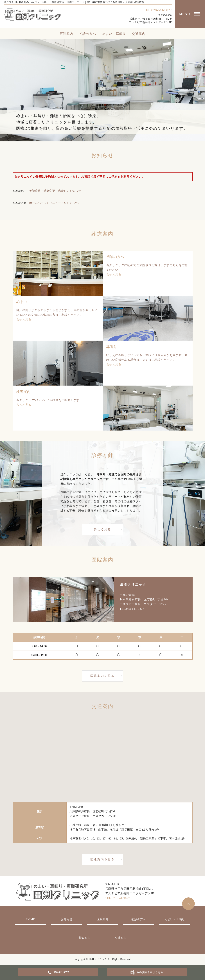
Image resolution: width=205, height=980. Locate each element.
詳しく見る (103, 529)
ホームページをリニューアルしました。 (55, 203)
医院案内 (66, 34)
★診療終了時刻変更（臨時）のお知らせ (55, 191)
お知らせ (67, 919)
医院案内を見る (102, 676)
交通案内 (139, 34)
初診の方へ (88, 34)
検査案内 (85, 938)
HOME (31, 919)
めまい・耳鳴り (114, 34)
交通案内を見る (102, 859)
